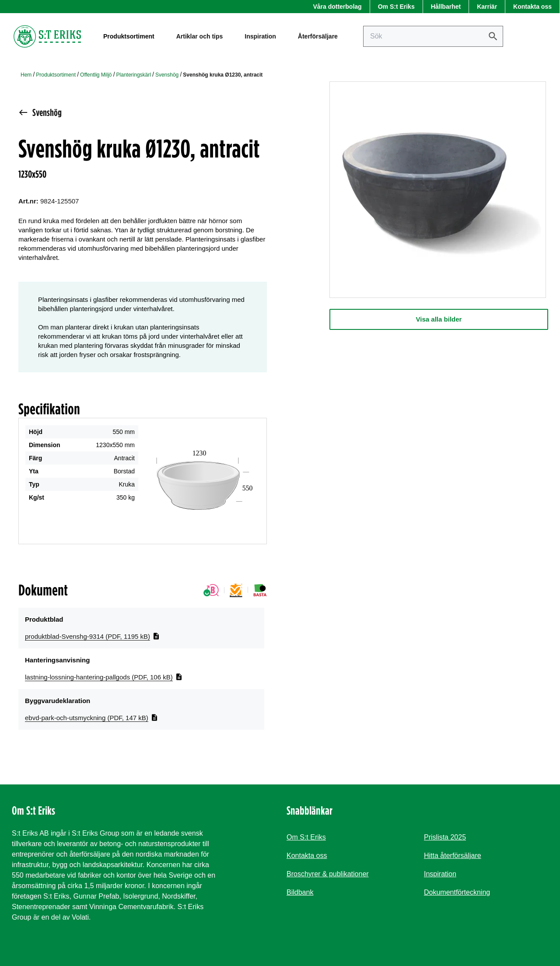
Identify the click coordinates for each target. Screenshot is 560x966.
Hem (26, 75)
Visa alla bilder (439, 319)
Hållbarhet (446, 7)
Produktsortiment (56, 75)
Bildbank (300, 892)
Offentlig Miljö (96, 75)
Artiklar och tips (200, 36)
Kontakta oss (532, 7)
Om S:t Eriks (396, 7)
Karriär (487, 7)
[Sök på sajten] (433, 36)
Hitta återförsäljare (453, 856)
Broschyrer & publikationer (328, 874)
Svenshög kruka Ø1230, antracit (223, 75)
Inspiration (260, 36)
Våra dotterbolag (337, 7)
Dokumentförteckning (457, 892)
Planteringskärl (134, 75)
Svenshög (167, 75)
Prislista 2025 (445, 837)
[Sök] (493, 36)
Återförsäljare (318, 36)
